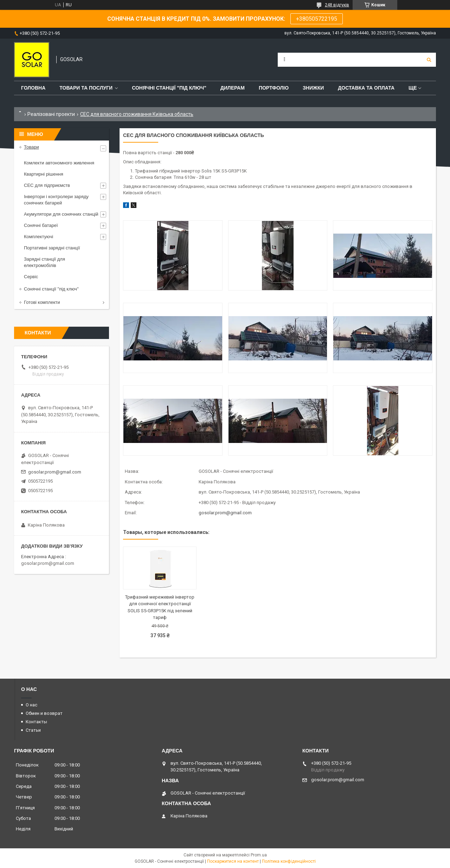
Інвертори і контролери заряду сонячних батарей (56, 200)
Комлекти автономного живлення (59, 163)
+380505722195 (317, 19)
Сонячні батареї (41, 225)
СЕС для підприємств (47, 185)
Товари (31, 147)
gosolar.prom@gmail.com (225, 513)
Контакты (36, 722)
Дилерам (233, 88)
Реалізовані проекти (51, 114)
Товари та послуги (86, 88)
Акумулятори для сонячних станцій (61, 214)
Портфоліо (274, 88)
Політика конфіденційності (289, 861)
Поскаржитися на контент (233, 861)
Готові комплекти (42, 302)
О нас (31, 705)
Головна (33, 88)
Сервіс (31, 277)
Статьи (33, 730)
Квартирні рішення (44, 174)
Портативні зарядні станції (52, 248)
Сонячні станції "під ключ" (51, 289)
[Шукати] (429, 60)
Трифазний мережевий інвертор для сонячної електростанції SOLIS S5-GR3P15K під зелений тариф (160, 607)
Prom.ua (259, 855)
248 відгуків (337, 5)
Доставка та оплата (366, 88)
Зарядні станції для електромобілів (44, 262)
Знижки (313, 88)
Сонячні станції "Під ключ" (169, 88)
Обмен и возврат (44, 713)
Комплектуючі (38, 237)
